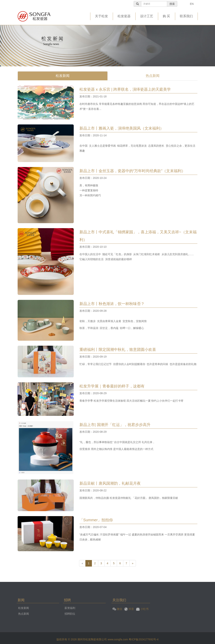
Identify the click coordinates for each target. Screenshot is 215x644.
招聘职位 (70, 614)
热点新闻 (153, 76)
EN (192, 4)
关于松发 (101, 16)
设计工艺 (147, 16)
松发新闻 (63, 76)
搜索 (172, 4)
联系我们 (186, 16)
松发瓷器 (124, 16)
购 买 (166, 16)
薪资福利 (70, 608)
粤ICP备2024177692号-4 (144, 639)
